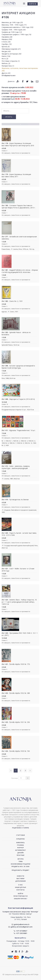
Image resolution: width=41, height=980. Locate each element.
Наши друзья (21, 887)
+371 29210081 (20, 933)
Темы (21, 861)
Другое (6, 73)
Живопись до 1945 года (12, 22)
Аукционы (20, 839)
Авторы (21, 859)
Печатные (21, 855)
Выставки (20, 879)
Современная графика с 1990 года (16, 34)
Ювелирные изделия (11, 49)
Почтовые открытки (11, 61)
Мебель (6, 63)
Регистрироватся (21, 896)
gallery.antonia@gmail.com (20, 927)
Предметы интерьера (11, 54)
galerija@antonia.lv (20, 924)
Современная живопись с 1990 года (17, 27)
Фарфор (7, 39)
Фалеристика (8, 66)
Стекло (6, 42)
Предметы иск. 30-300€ (20, 867)
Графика (20, 845)
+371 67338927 (20, 931)
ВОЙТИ (33, 4)
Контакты (21, 890)
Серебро (7, 44)
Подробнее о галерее (21, 828)
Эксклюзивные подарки (20, 864)
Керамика (7, 37)
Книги (6, 56)
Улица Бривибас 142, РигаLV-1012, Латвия (21, 918)
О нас (20, 885)
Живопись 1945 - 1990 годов (14, 25)
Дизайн (21, 853)
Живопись (20, 843)
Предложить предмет (20, 870)
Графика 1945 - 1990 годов (14, 30)
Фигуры (6, 51)
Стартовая (20, 835)
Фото (5, 59)
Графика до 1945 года (12, 32)
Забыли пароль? (21, 899)
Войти (21, 894)
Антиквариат (21, 850)
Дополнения (21, 881)
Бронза (6, 47)
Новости (21, 876)
